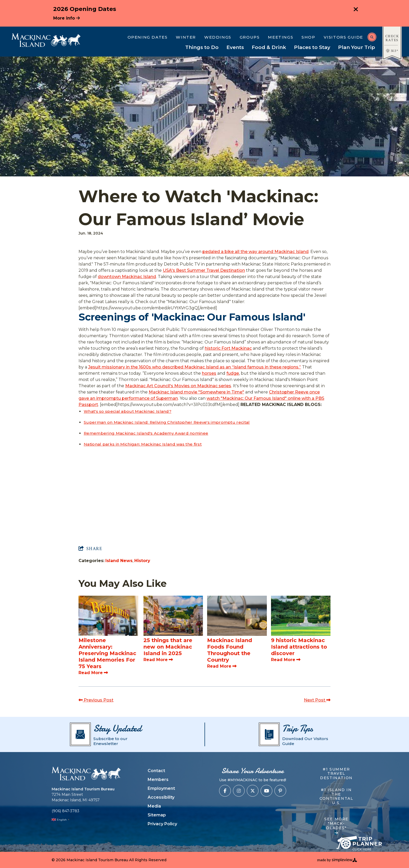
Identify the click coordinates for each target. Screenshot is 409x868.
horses (209, 373)
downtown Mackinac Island (127, 277)
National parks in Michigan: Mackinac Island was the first (143, 444)
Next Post (317, 700)
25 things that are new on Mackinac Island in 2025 (168, 647)
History (142, 561)
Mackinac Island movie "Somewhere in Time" (196, 392)
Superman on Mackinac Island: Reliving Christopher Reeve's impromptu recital (167, 422)
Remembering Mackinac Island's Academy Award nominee (146, 433)
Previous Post (96, 700)
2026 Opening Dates (85, 9)
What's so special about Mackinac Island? (128, 411)
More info (67, 18)
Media (154, 806)
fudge (233, 373)
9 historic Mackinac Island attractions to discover (299, 647)
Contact (156, 771)
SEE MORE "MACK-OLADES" (336, 826)
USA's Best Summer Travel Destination (204, 270)
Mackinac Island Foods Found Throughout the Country (230, 650)
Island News (119, 561)
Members (158, 780)
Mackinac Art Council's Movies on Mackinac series (178, 386)
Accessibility (161, 797)
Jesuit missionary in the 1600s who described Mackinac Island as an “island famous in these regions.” (195, 367)
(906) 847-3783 (65, 811)
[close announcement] (356, 10)
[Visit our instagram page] (239, 791)
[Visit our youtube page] (266, 791)
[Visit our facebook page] (225, 791)
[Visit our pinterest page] (280, 791)
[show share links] (91, 549)
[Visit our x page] (253, 791)
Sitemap (157, 815)
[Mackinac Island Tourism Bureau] (46, 40)
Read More (93, 673)
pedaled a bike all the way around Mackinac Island (255, 252)
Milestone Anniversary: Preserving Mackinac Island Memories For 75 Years (107, 653)
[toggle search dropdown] (372, 37)
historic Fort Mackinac (228, 348)
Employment (161, 788)
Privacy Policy (162, 824)
